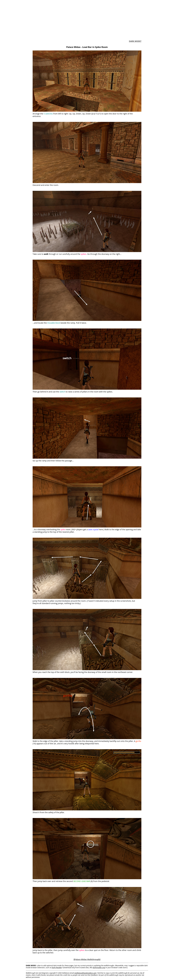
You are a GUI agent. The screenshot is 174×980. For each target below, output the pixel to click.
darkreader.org (99, 968)
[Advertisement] (87, 19)
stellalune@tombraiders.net (85, 973)
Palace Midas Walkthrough (87, 959)
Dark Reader (57, 968)
